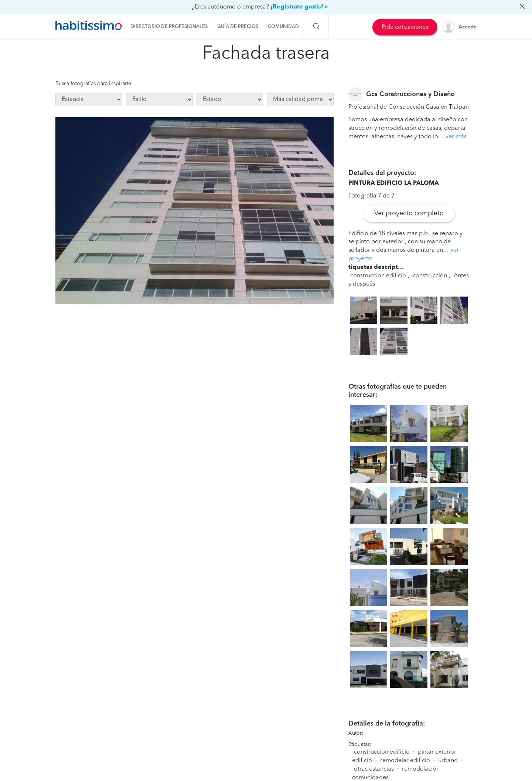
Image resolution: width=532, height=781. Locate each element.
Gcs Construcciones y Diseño (410, 94)
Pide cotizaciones (405, 27)
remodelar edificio (405, 761)
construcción (430, 276)
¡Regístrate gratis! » (299, 7)
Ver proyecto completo (409, 213)
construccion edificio (378, 276)
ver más (456, 137)
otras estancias (374, 769)
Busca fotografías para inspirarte (93, 84)
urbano (448, 761)
